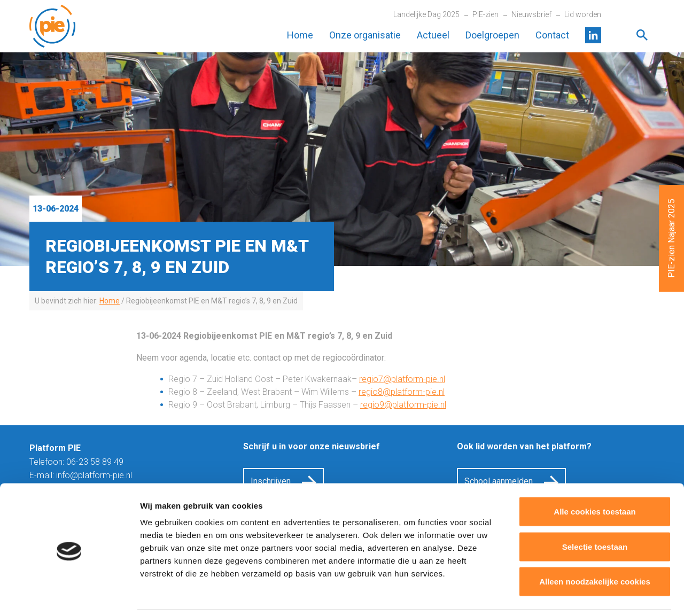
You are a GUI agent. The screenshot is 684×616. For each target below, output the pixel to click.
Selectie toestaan (595, 511)
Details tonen (577, 595)
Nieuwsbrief (531, 14)
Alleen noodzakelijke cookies (595, 546)
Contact (552, 35)
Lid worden (583, 14)
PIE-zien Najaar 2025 (671, 238)
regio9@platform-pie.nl (403, 405)
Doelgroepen (492, 35)
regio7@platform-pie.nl (402, 379)
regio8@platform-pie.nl (402, 392)
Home (300, 35)
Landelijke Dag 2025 (426, 14)
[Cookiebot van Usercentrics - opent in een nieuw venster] (69, 595)
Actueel (433, 35)
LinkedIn (593, 35)
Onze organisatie (365, 35)
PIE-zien (485, 14)
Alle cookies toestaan (594, 476)
